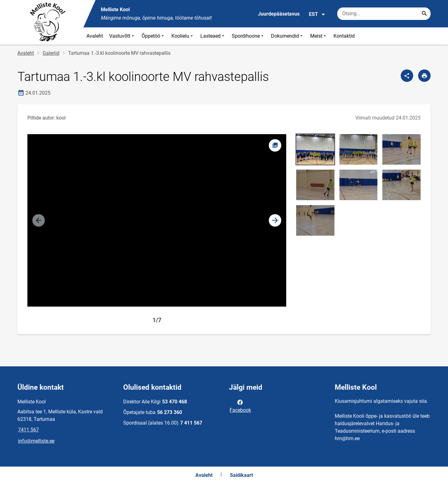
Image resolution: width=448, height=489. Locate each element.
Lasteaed (213, 36)
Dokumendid (287, 36)
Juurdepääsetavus (279, 14)
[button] (275, 220)
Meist (319, 36)
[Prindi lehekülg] (424, 76)
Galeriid (51, 53)
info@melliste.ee (36, 441)
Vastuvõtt (122, 36)
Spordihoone (248, 36)
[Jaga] (407, 76)
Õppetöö (153, 36)
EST (317, 14)
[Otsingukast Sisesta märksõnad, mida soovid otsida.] (384, 14)
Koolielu (183, 36)
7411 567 (28, 430)
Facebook (240, 406)
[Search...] (424, 14)
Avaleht (95, 36)
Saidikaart (241, 475)
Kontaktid (344, 36)
